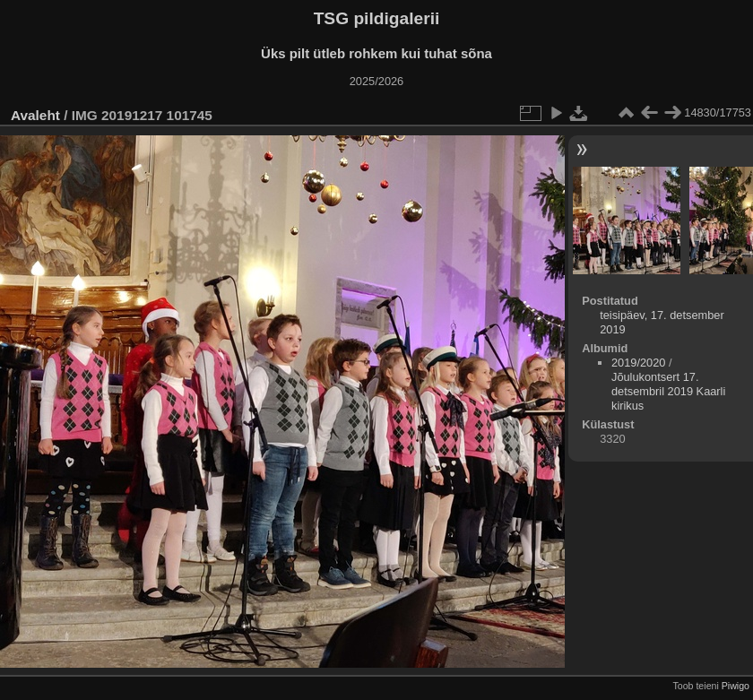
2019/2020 (639, 363)
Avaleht (35, 115)
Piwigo (736, 686)
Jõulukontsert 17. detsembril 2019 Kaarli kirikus (668, 391)
